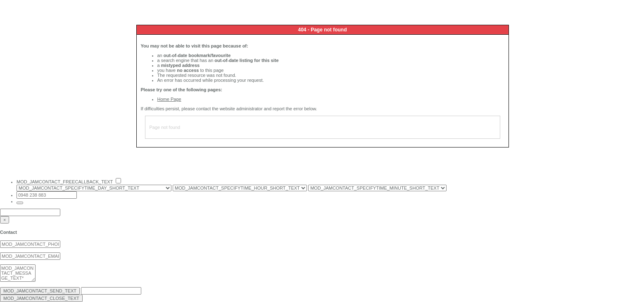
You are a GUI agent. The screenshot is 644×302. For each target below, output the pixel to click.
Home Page (169, 99)
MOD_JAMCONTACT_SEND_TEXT (40, 291)
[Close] (5, 220)
